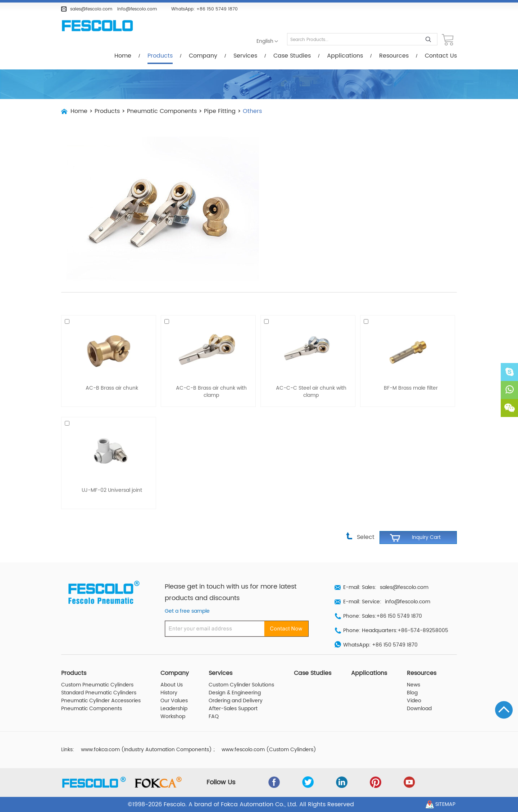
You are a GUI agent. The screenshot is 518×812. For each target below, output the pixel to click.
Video (414, 701)
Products (160, 56)
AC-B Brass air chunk (112, 388)
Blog (412, 693)
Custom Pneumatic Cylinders (97, 685)
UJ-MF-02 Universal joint (112, 490)
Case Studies (292, 56)
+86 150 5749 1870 (217, 9)
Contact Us (441, 56)
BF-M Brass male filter (411, 388)
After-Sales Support (233, 709)
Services (245, 56)
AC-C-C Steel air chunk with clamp (311, 392)
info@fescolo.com (137, 9)
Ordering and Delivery (236, 701)
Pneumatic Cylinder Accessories (101, 701)
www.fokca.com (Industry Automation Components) (146, 750)
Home (123, 56)
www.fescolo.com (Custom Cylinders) (269, 750)
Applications (345, 56)
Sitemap (445, 804)
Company (203, 56)
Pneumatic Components (162, 111)
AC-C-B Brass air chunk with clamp (211, 392)
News (414, 685)
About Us (172, 685)
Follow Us (221, 782)
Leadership (174, 709)
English (265, 41)
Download (419, 709)
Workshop (173, 717)
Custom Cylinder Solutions (241, 685)
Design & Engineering (235, 693)
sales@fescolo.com (91, 9)
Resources (394, 56)
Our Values (174, 701)
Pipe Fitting (220, 111)
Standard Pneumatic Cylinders (99, 693)
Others (252, 111)
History (169, 693)
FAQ (214, 717)
